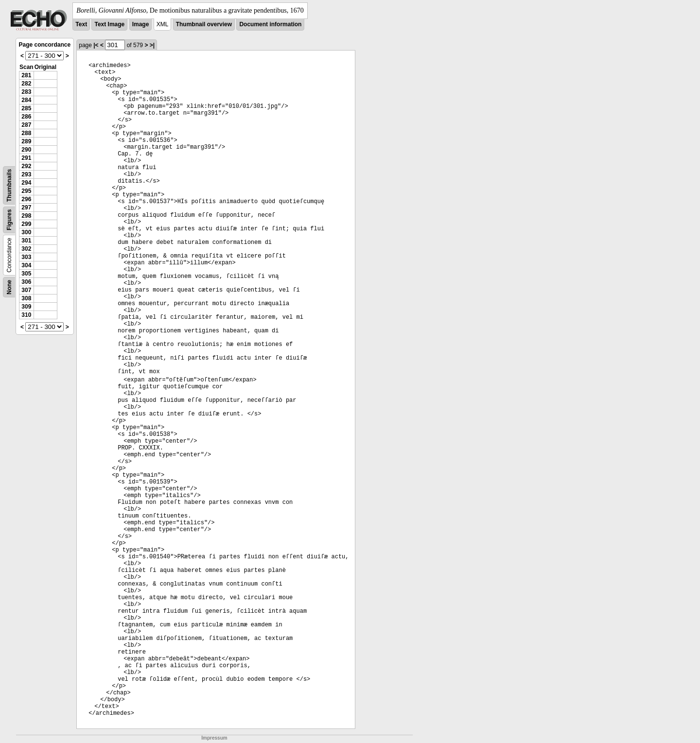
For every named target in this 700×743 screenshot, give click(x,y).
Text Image (109, 24)
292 (26, 166)
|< (96, 45)
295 (26, 191)
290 (26, 150)
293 (26, 174)
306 (26, 282)
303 (26, 257)
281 (26, 75)
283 (26, 92)
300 (26, 232)
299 (26, 224)
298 (26, 216)
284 (26, 100)
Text (81, 24)
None (9, 287)
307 (26, 290)
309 (26, 307)
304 (26, 265)
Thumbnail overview (204, 24)
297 (26, 207)
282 (26, 84)
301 (26, 241)
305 (26, 274)
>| (152, 45)
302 (26, 249)
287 (26, 125)
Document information (270, 24)
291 (26, 158)
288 (26, 133)
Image (141, 24)
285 (26, 108)
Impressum (214, 738)
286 (26, 117)
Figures (9, 220)
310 (26, 315)
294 (26, 183)
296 (26, 199)
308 (26, 298)
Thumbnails (9, 185)
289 (26, 141)
